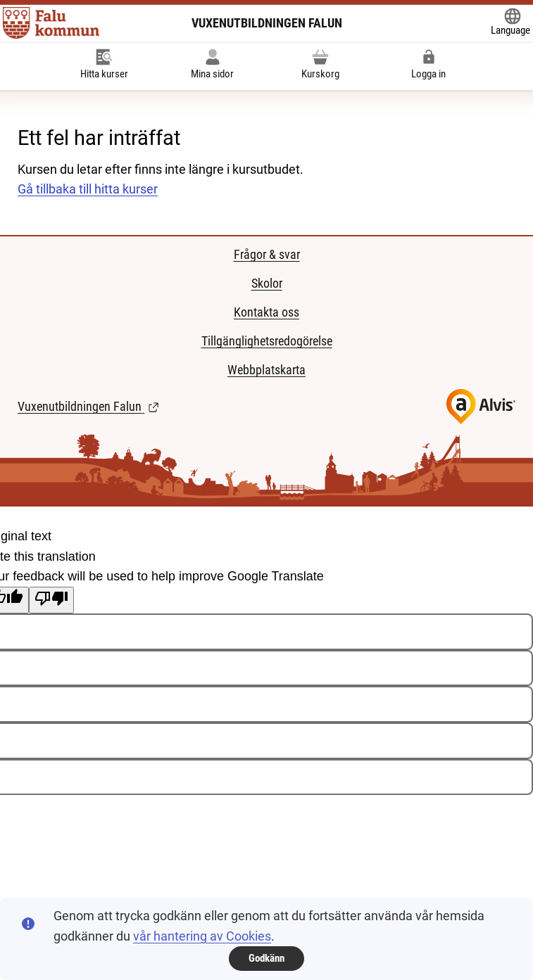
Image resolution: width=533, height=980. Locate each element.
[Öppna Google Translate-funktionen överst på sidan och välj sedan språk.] (510, 23)
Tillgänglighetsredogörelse (267, 341)
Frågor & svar (267, 254)
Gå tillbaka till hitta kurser (88, 189)
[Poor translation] (51, 600)
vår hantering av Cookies (202, 936)
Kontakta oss (266, 312)
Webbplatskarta (266, 370)
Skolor (267, 283)
